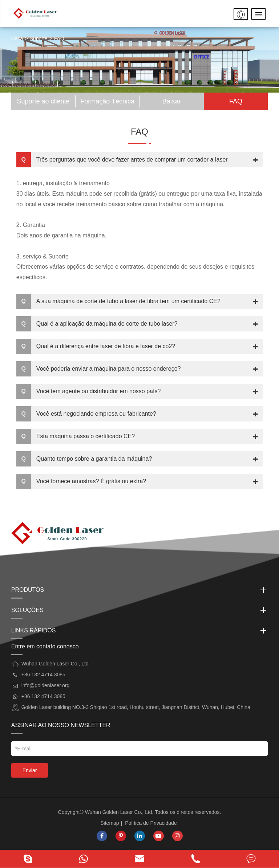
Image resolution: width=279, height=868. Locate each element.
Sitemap (110, 823)
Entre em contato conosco (45, 646)
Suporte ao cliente (43, 101)
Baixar (172, 101)
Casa (17, 38)
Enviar (30, 770)
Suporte (39, 38)
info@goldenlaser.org (46, 685)
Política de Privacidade (151, 823)
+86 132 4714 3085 (43, 696)
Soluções (140, 610)
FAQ (59, 38)
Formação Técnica (107, 101)
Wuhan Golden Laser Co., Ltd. (119, 812)
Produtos (140, 590)
